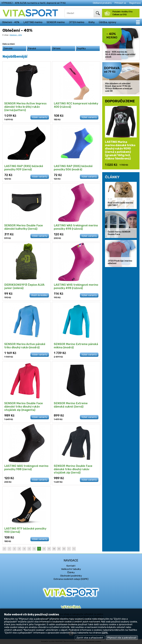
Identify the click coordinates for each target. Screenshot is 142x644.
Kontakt (71, 566)
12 (64, 549)
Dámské (8, 48)
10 (54, 549)
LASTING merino (33, 22)
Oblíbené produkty (102, 3)
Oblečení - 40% (11, 22)
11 (59, 549)
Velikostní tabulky (71, 569)
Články (71, 572)
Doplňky (81, 48)
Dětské (57, 48)
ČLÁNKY (112, 177)
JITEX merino (77, 22)
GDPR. (105, 633)
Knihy (92, 22)
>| (74, 549)
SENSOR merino (56, 22)
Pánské (32, 48)
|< (4, 549)
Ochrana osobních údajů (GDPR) (71, 579)
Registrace (135, 3)
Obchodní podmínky (71, 576)
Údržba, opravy (108, 22)
